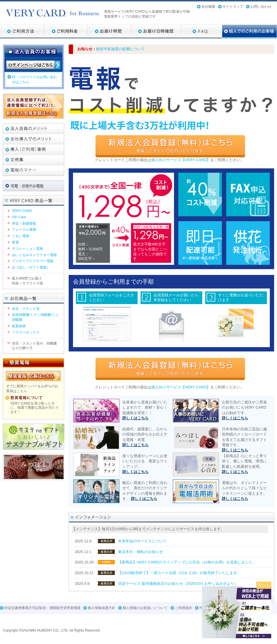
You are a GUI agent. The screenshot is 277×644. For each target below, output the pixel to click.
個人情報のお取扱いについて (145, 608)
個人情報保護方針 (102, 608)
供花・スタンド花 (26, 309)
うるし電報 (20, 236)
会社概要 (208, 7)
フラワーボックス (26, 332)
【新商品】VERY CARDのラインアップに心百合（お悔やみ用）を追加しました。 (187, 562)
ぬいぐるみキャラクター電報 (34, 255)
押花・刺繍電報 (24, 224)
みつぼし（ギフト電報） (31, 267)
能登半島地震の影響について (120, 49)
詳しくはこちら (135, 418)
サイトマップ (233, 7)
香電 (15, 242)
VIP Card (19, 217)
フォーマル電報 (24, 230)
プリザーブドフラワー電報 (33, 261)
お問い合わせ (261, 7)
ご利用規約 (184, 608)
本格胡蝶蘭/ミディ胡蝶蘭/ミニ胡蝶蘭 (35, 317)
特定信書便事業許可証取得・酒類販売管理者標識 (42, 608)
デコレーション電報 (27, 249)
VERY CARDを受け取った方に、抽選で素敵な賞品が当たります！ (35, 408)
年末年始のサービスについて (142, 541)
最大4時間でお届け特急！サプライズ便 (27, 281)
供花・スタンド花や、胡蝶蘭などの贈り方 (34, 346)
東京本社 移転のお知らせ (141, 552)
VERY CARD (22, 211)
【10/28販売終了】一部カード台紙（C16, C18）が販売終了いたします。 (179, 573)
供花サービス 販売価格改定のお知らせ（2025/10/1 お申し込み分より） (178, 583)
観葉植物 (19, 326)
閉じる (264, 585)
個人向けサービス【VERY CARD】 (181, 160)
